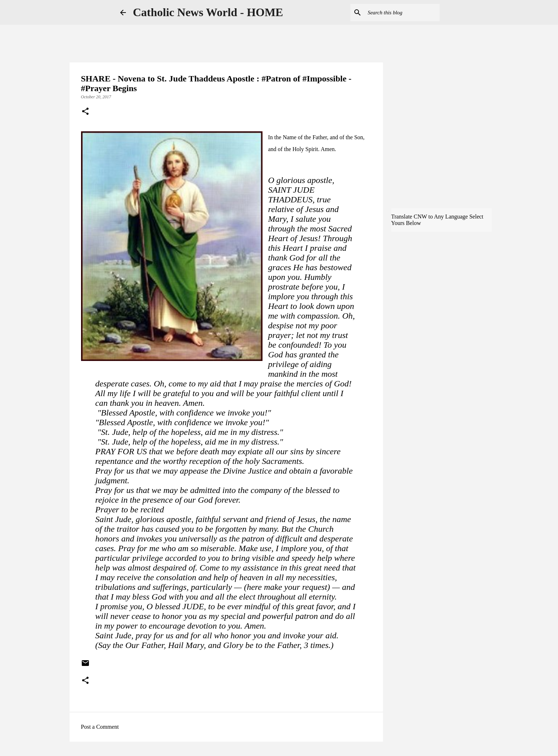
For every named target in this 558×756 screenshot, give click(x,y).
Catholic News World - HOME (208, 12)
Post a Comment (100, 727)
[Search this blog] (402, 13)
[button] (85, 112)
